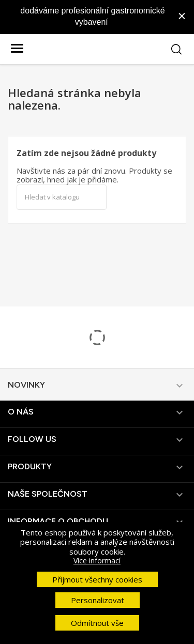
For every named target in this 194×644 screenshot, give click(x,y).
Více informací (97, 561)
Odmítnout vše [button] (97, 623)
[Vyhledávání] (62, 197)
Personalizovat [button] (98, 600)
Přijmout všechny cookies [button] (97, 579)
